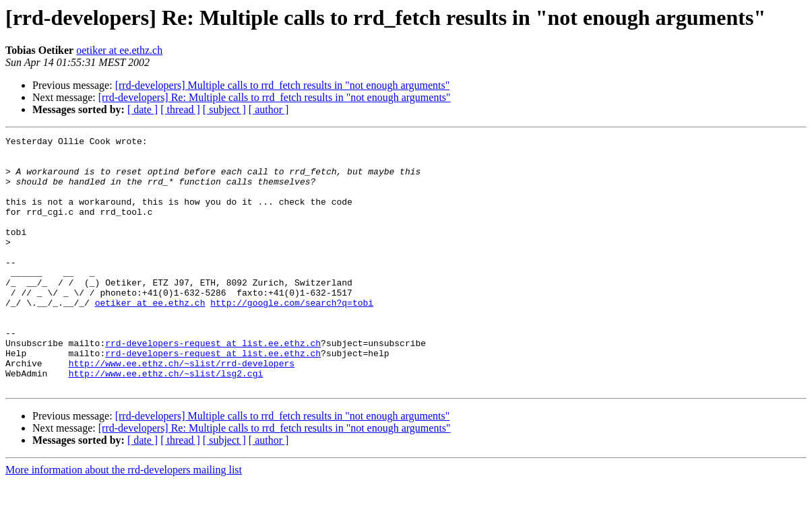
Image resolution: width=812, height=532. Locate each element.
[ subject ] (224, 109)
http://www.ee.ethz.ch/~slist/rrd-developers (182, 409)
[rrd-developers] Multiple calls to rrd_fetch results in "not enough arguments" (283, 85)
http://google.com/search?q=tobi (292, 337)
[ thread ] (180, 109)
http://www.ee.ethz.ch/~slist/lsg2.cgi (166, 422)
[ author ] (269, 109)
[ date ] (143, 109)
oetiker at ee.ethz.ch (119, 50)
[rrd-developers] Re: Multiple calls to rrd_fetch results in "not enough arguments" (275, 97)
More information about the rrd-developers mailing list (124, 520)
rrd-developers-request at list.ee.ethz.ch (213, 385)
